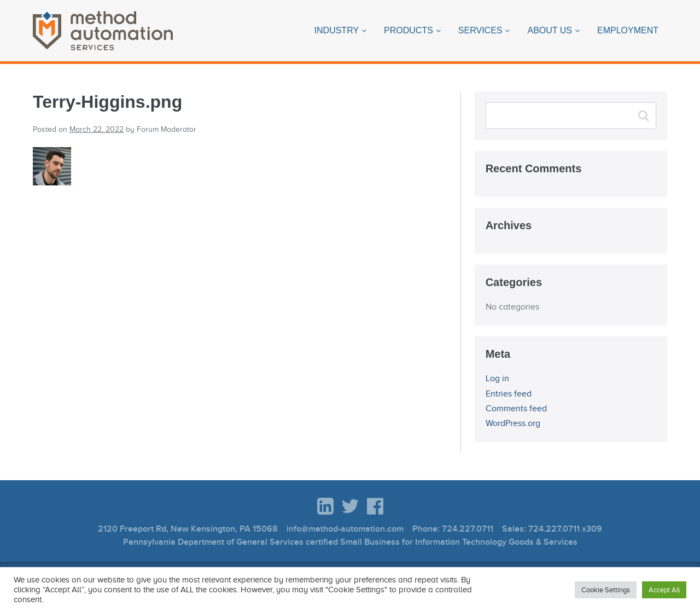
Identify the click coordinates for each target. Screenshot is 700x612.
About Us (550, 30)
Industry (337, 30)
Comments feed (516, 409)
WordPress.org (513, 423)
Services (480, 30)
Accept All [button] (664, 590)
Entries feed (509, 394)
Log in (497, 378)
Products (409, 30)
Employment (628, 30)
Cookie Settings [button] (606, 590)
